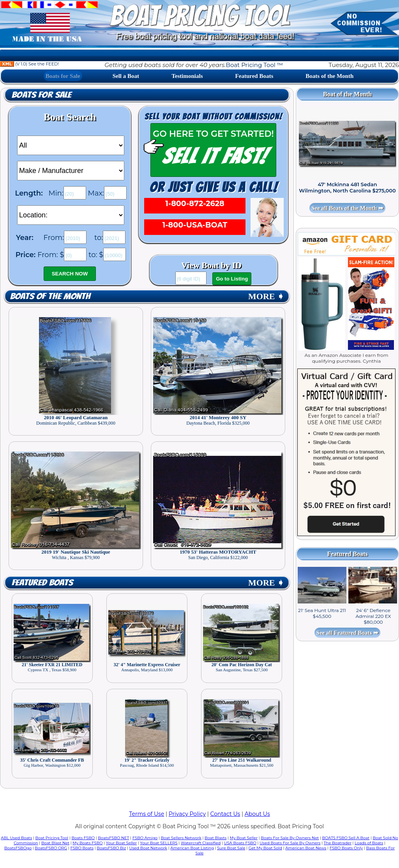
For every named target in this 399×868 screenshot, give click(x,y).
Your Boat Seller (121, 843)
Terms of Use (147, 814)
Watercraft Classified (201, 843)
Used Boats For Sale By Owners (290, 843)
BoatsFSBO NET (113, 838)
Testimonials (187, 76)
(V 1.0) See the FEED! (29, 64)
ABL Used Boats (16, 838)
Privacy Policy (187, 814)
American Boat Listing (192, 848)
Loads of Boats (369, 843)
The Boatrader (338, 843)
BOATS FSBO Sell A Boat (346, 838)
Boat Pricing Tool (52, 838)
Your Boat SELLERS (159, 843)
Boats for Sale (63, 76)
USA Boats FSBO (240, 843)
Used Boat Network (148, 848)
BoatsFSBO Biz (111, 848)
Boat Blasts (215, 838)
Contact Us (225, 814)
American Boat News (306, 848)
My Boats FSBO (87, 843)
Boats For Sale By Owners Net (290, 838)
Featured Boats (254, 76)
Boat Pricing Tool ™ (254, 65)
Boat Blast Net (55, 843)
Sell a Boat (126, 76)
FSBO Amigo (145, 838)
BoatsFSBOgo (18, 848)
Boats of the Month (329, 76)
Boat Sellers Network (181, 838)
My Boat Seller (244, 838)
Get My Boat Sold (265, 848)
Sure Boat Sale (231, 848)
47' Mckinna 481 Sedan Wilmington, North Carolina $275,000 (347, 187)
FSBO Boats (82, 848)
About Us (257, 814)
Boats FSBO (83, 838)
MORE (266, 296)
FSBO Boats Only (346, 848)
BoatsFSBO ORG (51, 848)
